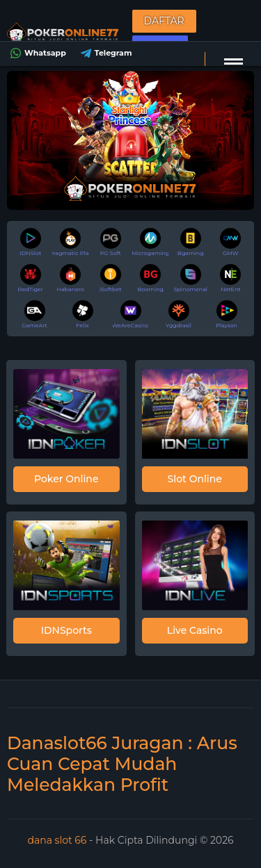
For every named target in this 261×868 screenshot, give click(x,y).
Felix (83, 314)
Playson (227, 314)
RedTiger (31, 278)
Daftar (164, 21)
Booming (150, 278)
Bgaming (191, 242)
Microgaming (150, 242)
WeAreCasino (131, 314)
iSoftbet (111, 278)
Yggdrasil (179, 314)
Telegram (105, 53)
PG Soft (111, 242)
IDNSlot (30, 242)
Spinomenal (190, 278)
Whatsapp (37, 53)
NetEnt (230, 278)
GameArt (34, 314)
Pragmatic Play (70, 242)
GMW (230, 242)
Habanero (70, 278)
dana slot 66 (58, 840)
